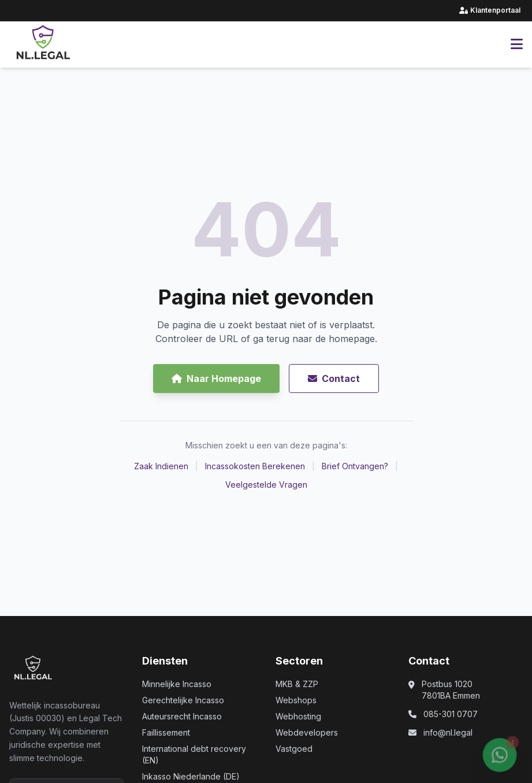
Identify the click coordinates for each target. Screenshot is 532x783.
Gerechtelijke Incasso (183, 700)
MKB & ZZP (297, 684)
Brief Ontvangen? (355, 466)
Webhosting (298, 716)
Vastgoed (294, 749)
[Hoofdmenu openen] (517, 44)
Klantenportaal (491, 10)
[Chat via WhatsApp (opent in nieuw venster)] (500, 757)
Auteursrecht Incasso (182, 716)
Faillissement (166, 732)
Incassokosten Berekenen (255, 466)
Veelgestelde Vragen (266, 485)
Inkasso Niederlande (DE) (191, 776)
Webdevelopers (307, 732)
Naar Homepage (216, 378)
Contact (334, 378)
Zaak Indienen (161, 466)
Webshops (296, 700)
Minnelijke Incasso (177, 684)
